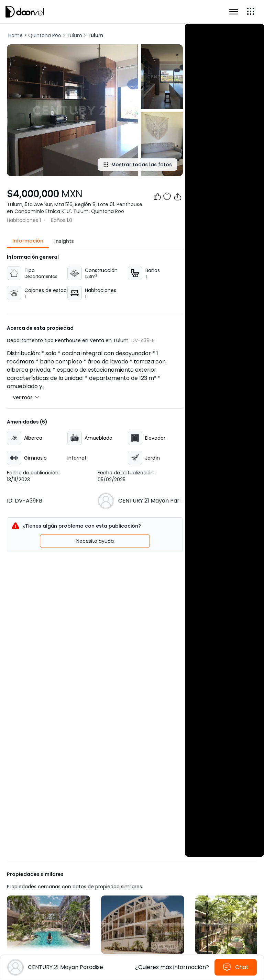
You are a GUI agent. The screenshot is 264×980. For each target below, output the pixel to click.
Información (28, 241)
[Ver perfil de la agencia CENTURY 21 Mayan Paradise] (151, 501)
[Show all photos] (73, 110)
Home (15, 35)
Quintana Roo (45, 35)
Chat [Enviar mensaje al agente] (236, 967)
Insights (64, 241)
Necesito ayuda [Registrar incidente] (95, 541)
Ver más (26, 397)
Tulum (74, 35)
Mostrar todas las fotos (137, 165)
